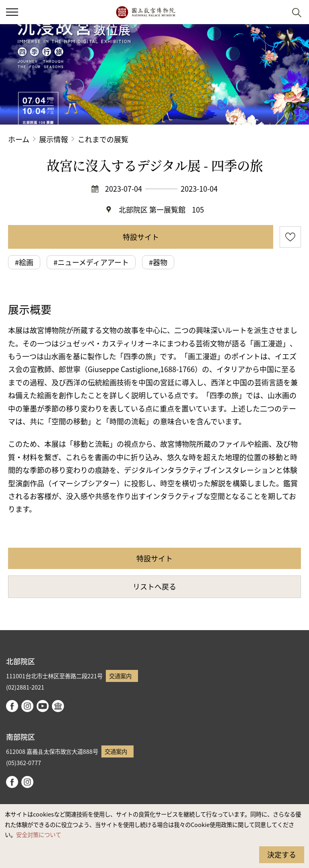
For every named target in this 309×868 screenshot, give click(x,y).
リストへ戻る (154, 586)
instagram (27, 706)
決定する (282, 854)
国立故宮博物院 (145, 12)
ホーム (19, 139)
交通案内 (120, 676)
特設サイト (141, 237)
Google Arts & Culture (58, 706)
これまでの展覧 (103, 139)
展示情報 (54, 139)
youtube (43, 706)
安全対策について (39, 834)
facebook (12, 706)
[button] (277, 12)
